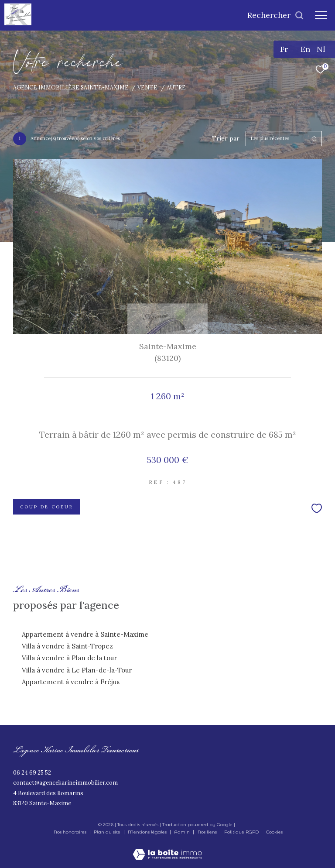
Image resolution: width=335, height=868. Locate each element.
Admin (183, 832)
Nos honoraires (70, 832)
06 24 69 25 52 (32, 773)
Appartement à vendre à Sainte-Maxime (85, 634)
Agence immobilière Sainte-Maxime (71, 87)
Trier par (226, 139)
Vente (147, 87)
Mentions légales (148, 832)
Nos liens (208, 832)
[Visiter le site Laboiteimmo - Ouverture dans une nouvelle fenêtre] (167, 848)
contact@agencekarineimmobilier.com (65, 783)
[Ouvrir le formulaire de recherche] (276, 15)
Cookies (274, 832)
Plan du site (108, 832)
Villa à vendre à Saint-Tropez (67, 646)
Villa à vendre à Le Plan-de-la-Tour (77, 670)
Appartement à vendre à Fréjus (71, 682)
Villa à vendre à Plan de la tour (69, 658)
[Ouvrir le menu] (321, 15)
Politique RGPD (241, 832)
